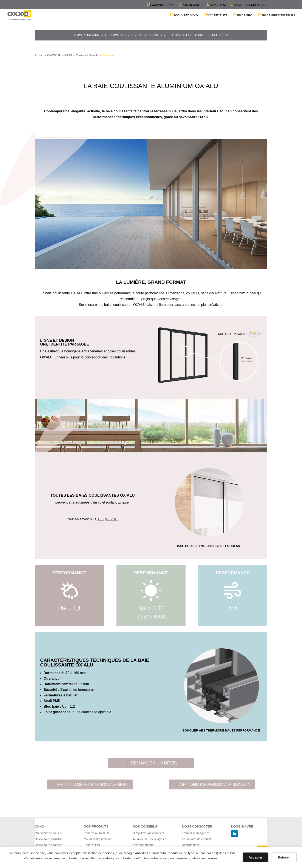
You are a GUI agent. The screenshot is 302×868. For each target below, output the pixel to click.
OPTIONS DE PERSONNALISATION (215, 784)
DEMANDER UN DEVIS (154, 763)
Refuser (284, 857)
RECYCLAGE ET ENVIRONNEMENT (92, 784)
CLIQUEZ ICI (108, 519)
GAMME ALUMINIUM (86, 35)
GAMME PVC (117, 35)
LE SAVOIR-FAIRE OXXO (187, 35)
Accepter (256, 857)
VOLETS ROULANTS (148, 35)
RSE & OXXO (221, 35)
